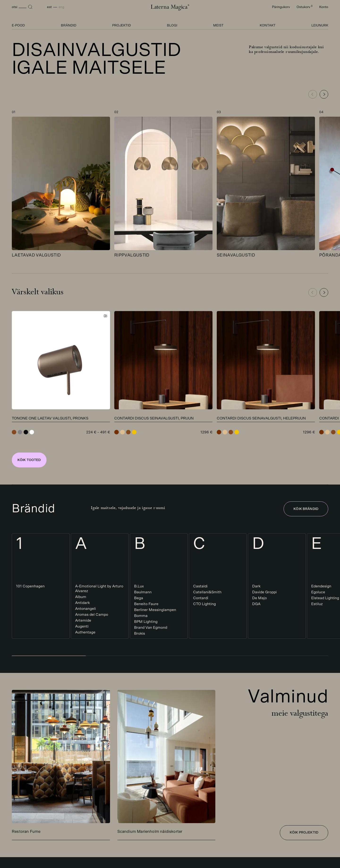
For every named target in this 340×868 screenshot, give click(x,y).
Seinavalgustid (236, 255)
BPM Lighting (146, 622)
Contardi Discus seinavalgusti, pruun (154, 418)
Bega (139, 598)
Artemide (83, 620)
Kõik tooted (29, 460)
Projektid (121, 26)
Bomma (141, 616)
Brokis (140, 633)
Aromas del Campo (92, 615)
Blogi (172, 26)
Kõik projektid (304, 833)
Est (49, 7)
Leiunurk (320, 26)
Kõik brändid (306, 509)
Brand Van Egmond (151, 628)
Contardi (201, 598)
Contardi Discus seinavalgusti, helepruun (261, 418)
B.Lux (139, 586)
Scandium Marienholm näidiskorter (150, 832)
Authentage (85, 632)
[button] (324, 94)
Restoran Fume (26, 832)
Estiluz (317, 604)
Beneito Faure (146, 604)
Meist (218, 26)
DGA (256, 604)
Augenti (82, 626)
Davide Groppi (264, 592)
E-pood (18, 26)
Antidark (82, 603)
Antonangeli (85, 609)
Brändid (69, 26)
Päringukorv (281, 7)
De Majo (259, 598)
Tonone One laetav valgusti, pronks (50, 418)
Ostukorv (305, 7)
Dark (256, 586)
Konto (324, 7)
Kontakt (268, 26)
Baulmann (143, 592)
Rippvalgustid (132, 255)
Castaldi (200, 586)
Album (81, 597)
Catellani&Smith (207, 592)
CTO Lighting (204, 604)
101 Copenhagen (30, 586)
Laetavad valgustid (36, 255)
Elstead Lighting (325, 598)
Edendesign (321, 586)
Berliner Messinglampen (155, 610)
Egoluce (318, 592)
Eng (61, 7)
